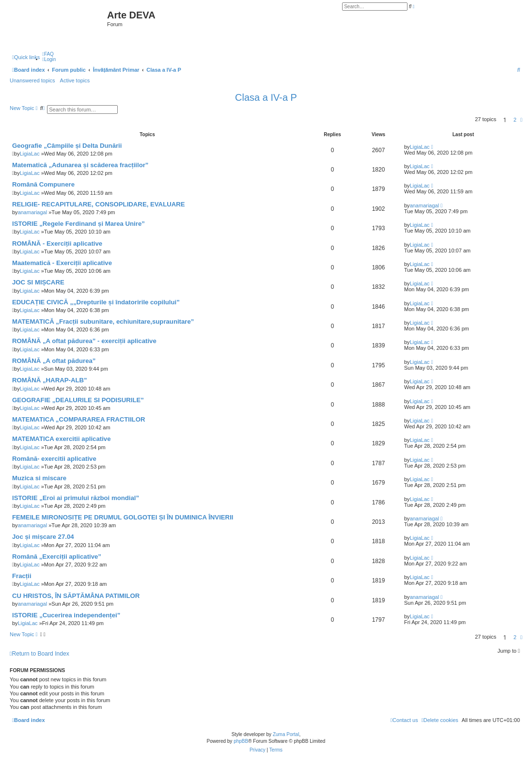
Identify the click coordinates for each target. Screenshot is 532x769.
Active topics (75, 80)
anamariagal (33, 212)
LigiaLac (30, 154)
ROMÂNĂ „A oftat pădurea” (54, 361)
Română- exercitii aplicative (54, 459)
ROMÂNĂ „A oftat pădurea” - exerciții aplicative (84, 341)
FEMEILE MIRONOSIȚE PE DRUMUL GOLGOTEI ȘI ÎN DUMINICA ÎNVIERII (123, 517)
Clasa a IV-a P (266, 97)
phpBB (241, 741)
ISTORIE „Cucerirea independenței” (66, 615)
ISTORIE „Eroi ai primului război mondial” (76, 498)
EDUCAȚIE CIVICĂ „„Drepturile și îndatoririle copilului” (96, 302)
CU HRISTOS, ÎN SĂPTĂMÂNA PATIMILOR (76, 596)
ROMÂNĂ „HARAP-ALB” (50, 380)
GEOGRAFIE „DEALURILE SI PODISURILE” (78, 400)
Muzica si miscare (39, 478)
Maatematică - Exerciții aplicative (62, 263)
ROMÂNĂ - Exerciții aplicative (57, 243)
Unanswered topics (32, 80)
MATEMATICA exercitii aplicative (61, 439)
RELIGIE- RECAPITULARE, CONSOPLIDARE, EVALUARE (99, 204)
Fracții (22, 576)
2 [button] (515, 120)
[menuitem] (48, 54)
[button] (521, 120)
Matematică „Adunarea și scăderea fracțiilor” (80, 165)
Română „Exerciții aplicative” (57, 557)
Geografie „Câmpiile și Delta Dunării (67, 146)
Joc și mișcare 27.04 (43, 537)
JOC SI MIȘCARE (38, 282)
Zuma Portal (286, 734)
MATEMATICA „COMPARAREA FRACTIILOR (78, 419)
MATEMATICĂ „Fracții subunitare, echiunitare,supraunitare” (103, 322)
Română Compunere (43, 184)
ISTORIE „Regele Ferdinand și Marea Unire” (78, 224)
